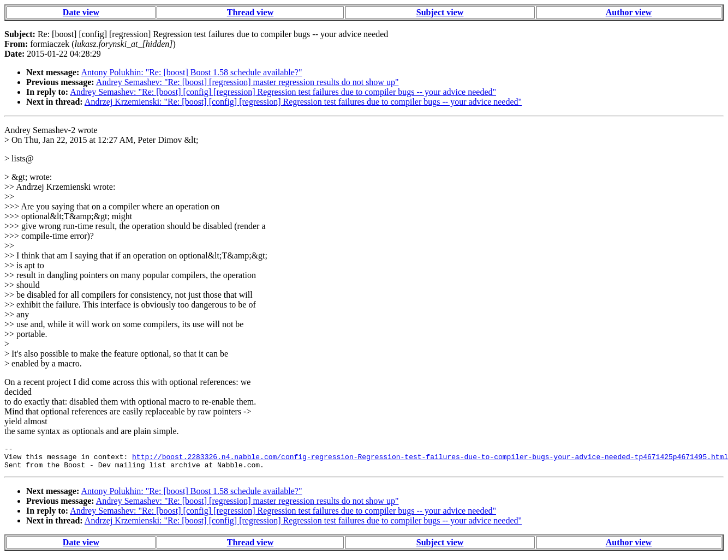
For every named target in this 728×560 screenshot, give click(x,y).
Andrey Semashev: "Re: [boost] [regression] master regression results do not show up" (247, 82)
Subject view (440, 12)
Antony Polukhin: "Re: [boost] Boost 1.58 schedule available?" (191, 72)
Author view (629, 12)
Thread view (250, 12)
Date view (81, 12)
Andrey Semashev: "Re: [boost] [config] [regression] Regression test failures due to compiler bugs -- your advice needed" (283, 92)
